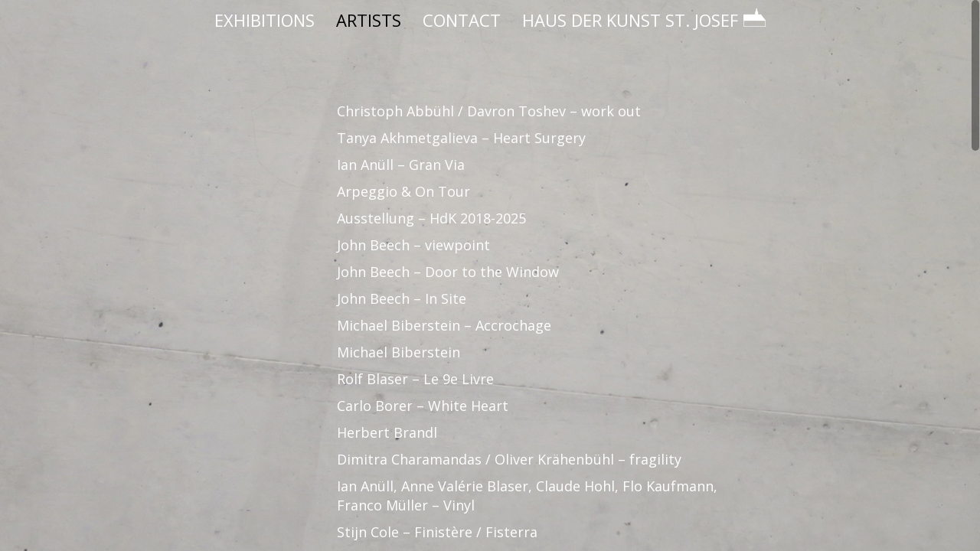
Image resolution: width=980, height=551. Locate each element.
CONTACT (462, 20)
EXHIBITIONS (265, 20)
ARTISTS (369, 20)
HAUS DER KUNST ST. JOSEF (644, 20)
